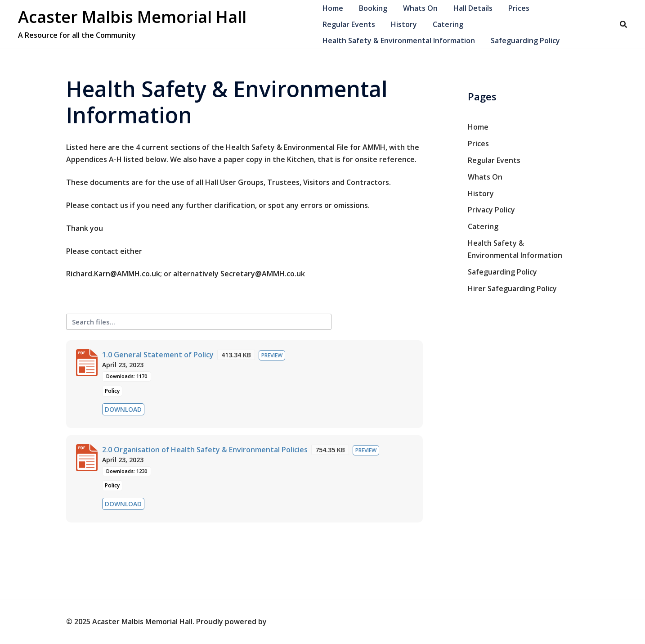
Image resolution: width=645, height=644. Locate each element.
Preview (272, 355)
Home (333, 8)
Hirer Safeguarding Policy (512, 288)
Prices (519, 8)
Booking (373, 8)
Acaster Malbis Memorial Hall (132, 17)
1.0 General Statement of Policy (158, 355)
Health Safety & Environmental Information (399, 41)
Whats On (420, 8)
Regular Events (349, 24)
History (404, 24)
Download (123, 409)
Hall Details (473, 8)
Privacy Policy (491, 210)
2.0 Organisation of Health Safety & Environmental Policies (205, 450)
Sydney (281, 621)
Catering (448, 24)
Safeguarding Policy (525, 41)
